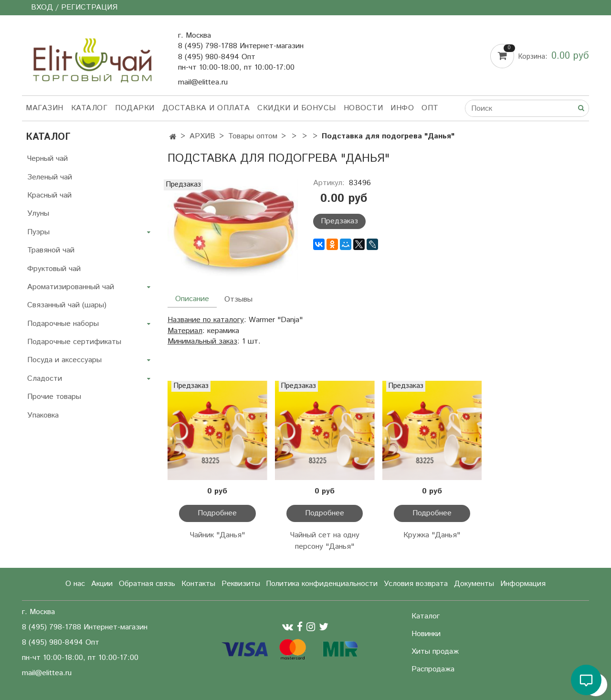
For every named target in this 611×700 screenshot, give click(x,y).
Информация (523, 584)
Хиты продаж (435, 652)
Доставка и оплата (206, 108)
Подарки (135, 108)
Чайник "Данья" (217, 535)
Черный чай (47, 159)
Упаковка (43, 415)
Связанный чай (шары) (67, 305)
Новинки (426, 634)
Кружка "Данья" (432, 535)
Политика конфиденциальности (322, 584)
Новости (363, 108)
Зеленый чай (50, 177)
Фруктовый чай (54, 269)
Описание (192, 299)
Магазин (45, 108)
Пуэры (38, 232)
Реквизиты (241, 584)
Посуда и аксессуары (64, 360)
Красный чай (49, 195)
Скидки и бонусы (297, 108)
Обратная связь (147, 584)
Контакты (198, 584)
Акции (102, 584)
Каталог (90, 108)
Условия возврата (416, 584)
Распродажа (433, 669)
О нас (75, 584)
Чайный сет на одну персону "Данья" (325, 541)
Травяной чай (51, 250)
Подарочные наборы (63, 324)
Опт (430, 108)
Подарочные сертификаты (74, 342)
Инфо (402, 108)
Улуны (38, 214)
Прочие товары (54, 397)
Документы (474, 584)
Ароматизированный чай (71, 287)
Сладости (45, 379)
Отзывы (238, 299)
